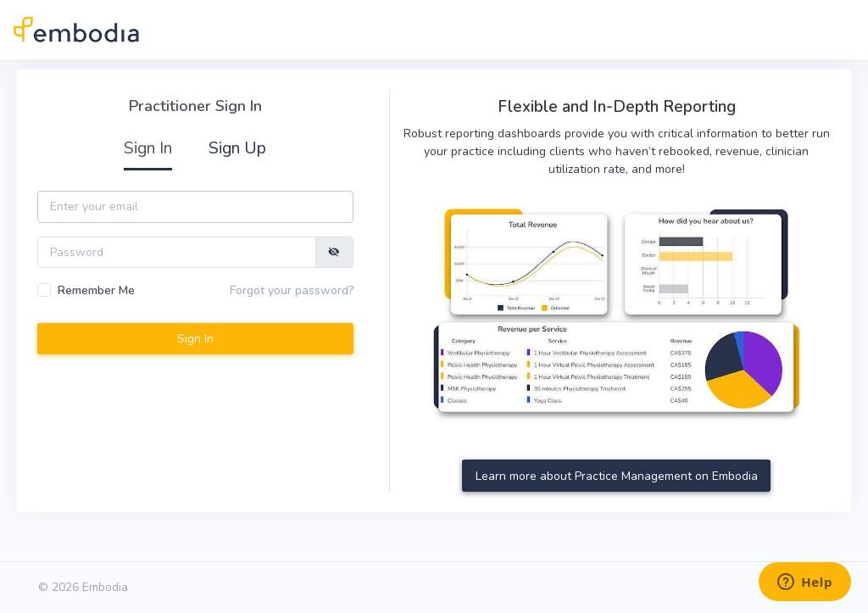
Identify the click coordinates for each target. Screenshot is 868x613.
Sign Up (237, 148)
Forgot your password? (292, 290)
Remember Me (96, 290)
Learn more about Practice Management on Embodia (617, 476)
